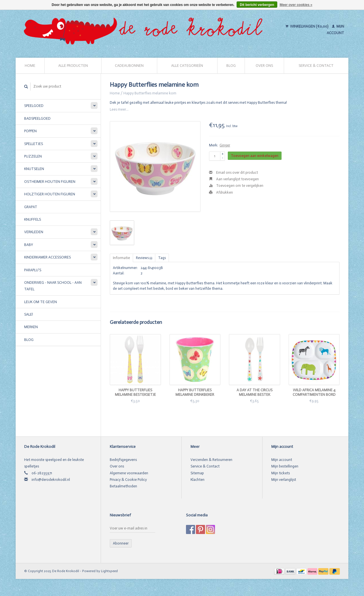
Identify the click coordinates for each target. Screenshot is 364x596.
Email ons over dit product (233, 172)
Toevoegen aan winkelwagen (255, 156)
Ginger (225, 145)
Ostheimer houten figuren (50, 182)
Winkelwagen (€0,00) (307, 26)
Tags (162, 258)
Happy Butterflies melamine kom (150, 93)
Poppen (30, 131)
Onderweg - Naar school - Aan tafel (53, 286)
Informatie (121, 258)
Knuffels (33, 219)
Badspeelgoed (37, 118)
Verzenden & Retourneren (211, 460)
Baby (29, 245)
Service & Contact (316, 66)
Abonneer (121, 543)
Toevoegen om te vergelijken (236, 186)
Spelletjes (34, 144)
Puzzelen (33, 156)
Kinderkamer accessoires (47, 257)
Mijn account (282, 460)
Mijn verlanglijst (284, 480)
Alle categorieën (187, 66)
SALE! (29, 314)
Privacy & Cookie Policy (128, 480)
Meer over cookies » (296, 5)
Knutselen (34, 169)
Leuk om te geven (41, 302)
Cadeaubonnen (129, 66)
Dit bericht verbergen (257, 5)
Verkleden (34, 232)
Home (30, 66)
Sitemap (197, 473)
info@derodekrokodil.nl (51, 480)
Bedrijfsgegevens (123, 460)
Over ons (264, 66)
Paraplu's (33, 270)
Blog (231, 66)
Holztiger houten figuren (50, 194)
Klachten (197, 480)
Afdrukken (221, 192)
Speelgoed (34, 106)
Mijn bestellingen (285, 466)
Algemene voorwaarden (129, 473)
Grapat (31, 207)
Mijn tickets (281, 473)
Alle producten (73, 66)
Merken (31, 327)
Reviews (144, 258)
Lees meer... (119, 109)
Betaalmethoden (123, 486)
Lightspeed (109, 571)
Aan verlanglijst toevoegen (234, 179)
